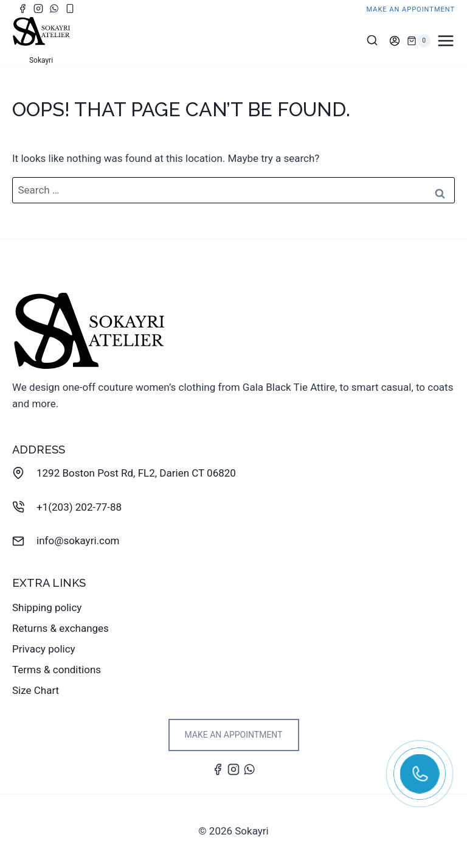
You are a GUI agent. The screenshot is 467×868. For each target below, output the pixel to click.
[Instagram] (38, 9)
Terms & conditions (57, 670)
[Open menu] (446, 41)
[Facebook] (22, 9)
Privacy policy (44, 649)
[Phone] (70, 9)
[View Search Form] (372, 41)
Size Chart (36, 690)
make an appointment (411, 9)
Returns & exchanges (61, 628)
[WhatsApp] (54, 9)
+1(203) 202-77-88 (79, 507)
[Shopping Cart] (419, 41)
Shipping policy (47, 607)
